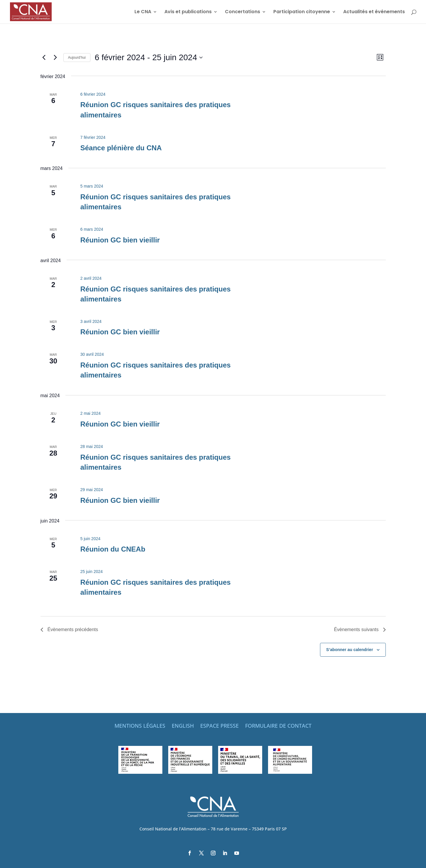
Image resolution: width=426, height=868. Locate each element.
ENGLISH (183, 726)
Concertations (243, 12)
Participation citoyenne (302, 12)
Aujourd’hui (77, 58)
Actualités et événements (374, 12)
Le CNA (143, 12)
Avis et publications (188, 12)
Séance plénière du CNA (121, 148)
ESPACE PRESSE (219, 726)
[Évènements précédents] (44, 58)
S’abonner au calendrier (350, 650)
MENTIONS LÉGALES (140, 726)
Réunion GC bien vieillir (120, 240)
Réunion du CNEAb (113, 549)
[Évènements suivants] (55, 58)
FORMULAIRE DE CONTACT (278, 726)
